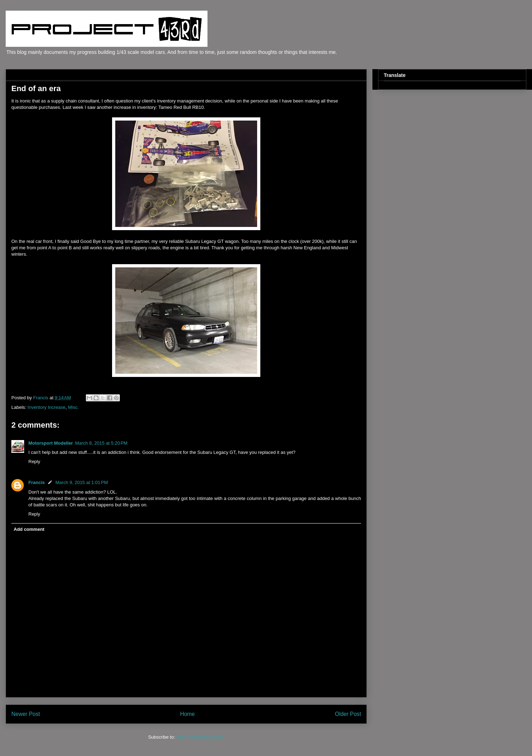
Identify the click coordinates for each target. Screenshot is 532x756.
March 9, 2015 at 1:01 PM (82, 482)
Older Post (348, 714)
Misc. (73, 407)
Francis (37, 482)
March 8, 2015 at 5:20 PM (101, 443)
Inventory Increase (47, 407)
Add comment (29, 529)
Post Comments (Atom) (200, 737)
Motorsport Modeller (51, 443)
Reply (34, 462)
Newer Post (26, 714)
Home (188, 714)
